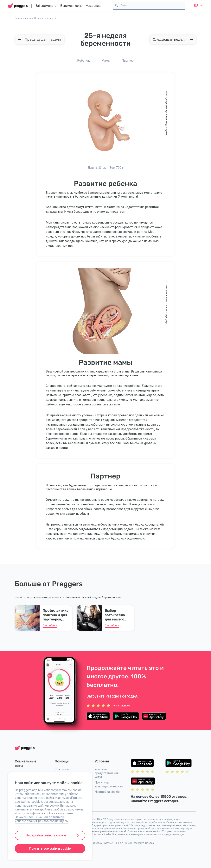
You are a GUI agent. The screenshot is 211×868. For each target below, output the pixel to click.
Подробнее (50, 625)
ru (199, 6)
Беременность (71, 6)
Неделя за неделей (45, 18)
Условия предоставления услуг (107, 773)
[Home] (18, 6)
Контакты (62, 769)
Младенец (93, 6)
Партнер (128, 61)
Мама (105, 61)
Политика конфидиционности (109, 784)
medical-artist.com (166, 101)
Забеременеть (46, 6)
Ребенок (83, 61)
